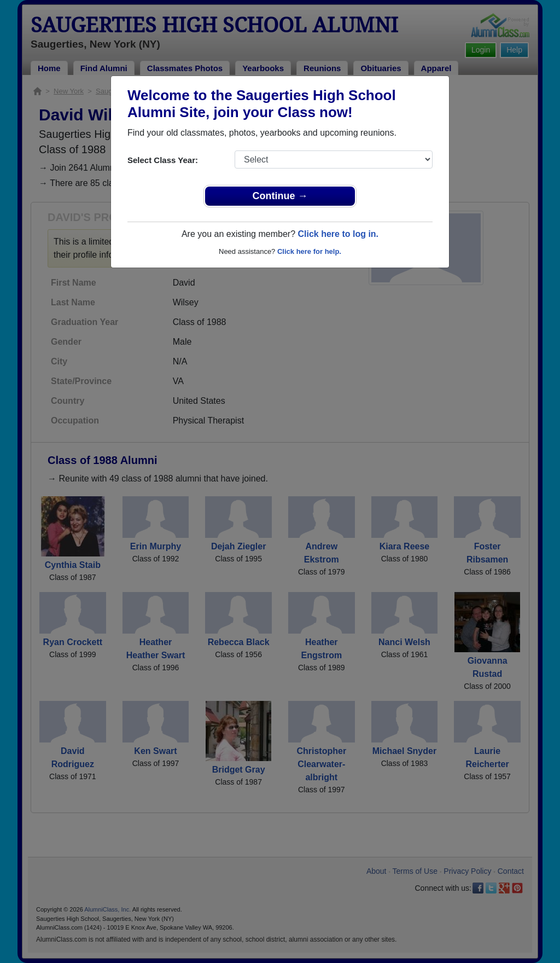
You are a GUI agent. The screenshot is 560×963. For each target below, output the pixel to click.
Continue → (280, 196)
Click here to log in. (338, 234)
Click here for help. (309, 251)
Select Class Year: (163, 160)
